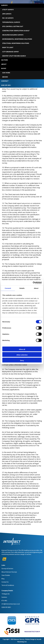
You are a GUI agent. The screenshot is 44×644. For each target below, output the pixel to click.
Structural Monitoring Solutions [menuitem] (16, 43)
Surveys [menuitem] (4, 6)
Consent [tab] (8, 288)
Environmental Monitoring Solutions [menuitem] (17, 39)
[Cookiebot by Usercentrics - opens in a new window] (33, 283)
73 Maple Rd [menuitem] (5, 594)
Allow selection (22, 355)
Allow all (22, 349)
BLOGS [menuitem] (4, 69)
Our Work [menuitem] (6, 73)
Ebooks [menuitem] (5, 77)
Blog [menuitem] (3, 579)
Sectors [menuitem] (5, 60)
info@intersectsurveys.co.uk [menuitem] (11, 604)
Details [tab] (22, 288)
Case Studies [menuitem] (6, 575)
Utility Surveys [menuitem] (8, 10)
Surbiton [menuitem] (4, 597)
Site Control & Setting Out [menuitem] (13, 27)
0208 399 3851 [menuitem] (6, 85)
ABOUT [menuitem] (4, 64)
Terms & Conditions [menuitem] (8, 585)
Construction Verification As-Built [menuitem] (16, 31)
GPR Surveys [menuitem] (7, 14)
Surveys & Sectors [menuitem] (7, 569)
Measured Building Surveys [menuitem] (13, 35)
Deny (22, 360)
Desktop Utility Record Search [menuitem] (14, 56)
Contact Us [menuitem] (5, 582)
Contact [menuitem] (5, 81)
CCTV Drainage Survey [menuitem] (10, 52)
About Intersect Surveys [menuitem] (9, 572)
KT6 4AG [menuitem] (4, 601)
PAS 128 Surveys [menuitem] (8, 18)
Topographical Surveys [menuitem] (11, 22)
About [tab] (36, 288)
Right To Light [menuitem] (8, 48)
